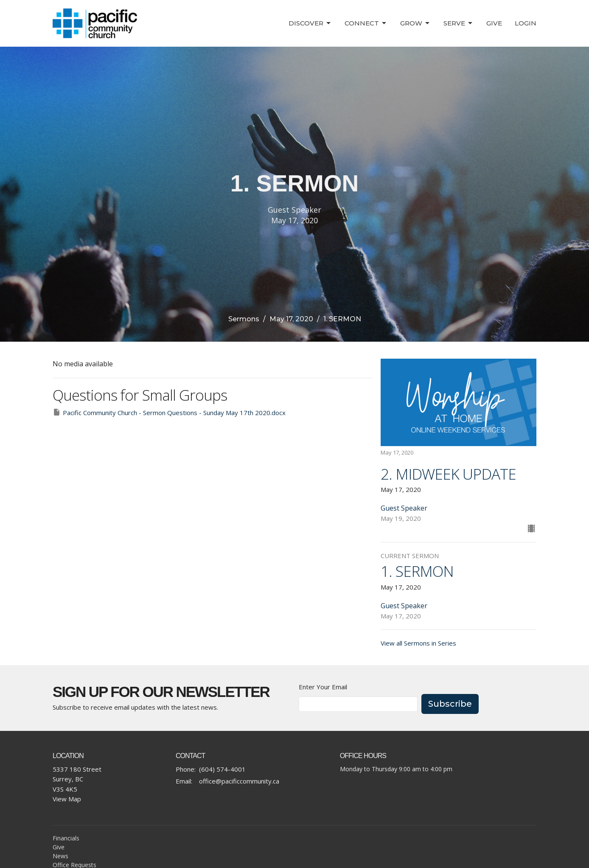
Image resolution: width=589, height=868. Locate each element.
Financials (66, 838)
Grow (415, 23)
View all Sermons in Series (418, 643)
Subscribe (450, 704)
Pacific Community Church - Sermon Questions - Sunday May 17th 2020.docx (169, 412)
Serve (459, 23)
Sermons (244, 319)
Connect (366, 23)
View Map (67, 799)
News (60, 856)
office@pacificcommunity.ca (239, 781)
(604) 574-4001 (222, 769)
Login (526, 23)
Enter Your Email (323, 687)
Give (494, 23)
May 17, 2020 (291, 319)
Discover (310, 23)
